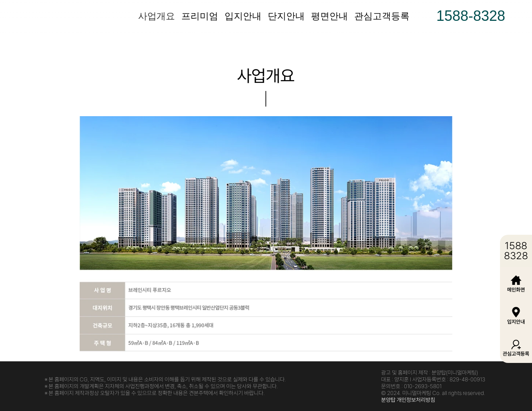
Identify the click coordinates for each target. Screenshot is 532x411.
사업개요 (157, 16)
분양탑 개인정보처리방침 (408, 400)
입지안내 (243, 16)
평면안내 (329, 16)
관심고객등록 (382, 16)
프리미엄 (200, 16)
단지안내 (286, 16)
